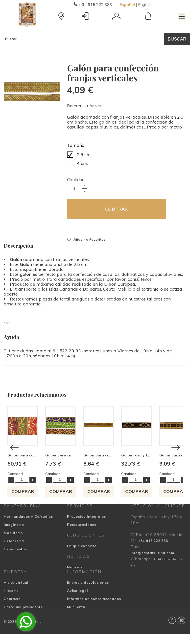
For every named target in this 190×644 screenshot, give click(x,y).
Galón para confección (74, 465)
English (144, 4)
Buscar (177, 39)
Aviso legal (78, 601)
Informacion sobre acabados (94, 609)
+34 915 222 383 (153, 551)
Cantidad (76, 180)
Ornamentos (15, 559)
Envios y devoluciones (88, 592)
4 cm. (83, 163)
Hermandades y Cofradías (28, 526)
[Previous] (14, 452)
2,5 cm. (84, 155)
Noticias (75, 577)
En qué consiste (82, 556)
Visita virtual (16, 592)
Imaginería (14, 535)
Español (127, 4)
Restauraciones (82, 535)
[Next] (176, 452)
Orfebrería (14, 551)
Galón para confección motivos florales (43, 465)
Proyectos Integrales (86, 526)
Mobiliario (13, 543)
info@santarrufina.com (152, 563)
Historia (11, 601)
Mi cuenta (76, 617)
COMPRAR (116, 209)
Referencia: (78, 106)
